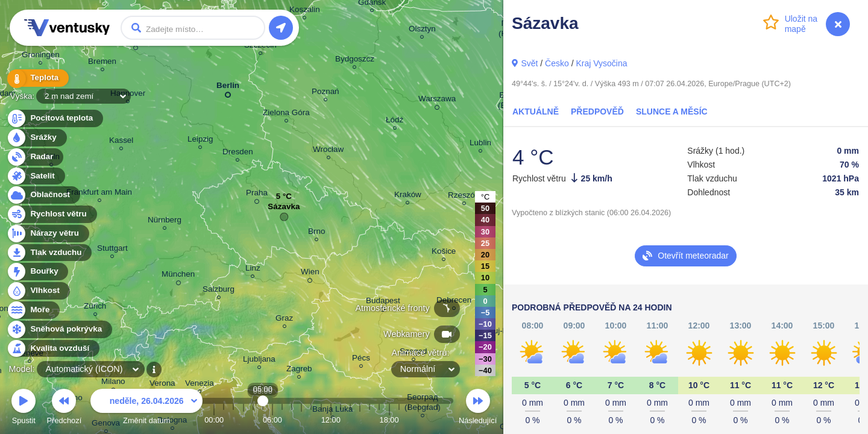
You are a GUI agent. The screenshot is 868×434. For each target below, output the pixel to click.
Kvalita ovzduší (53, 349)
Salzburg (219, 291)
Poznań (325, 93)
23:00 (438, 420)
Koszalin (305, 11)
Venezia (200, 385)
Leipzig (200, 141)
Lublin (480, 144)
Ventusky (65, 28)
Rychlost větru (52, 214)
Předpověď (597, 112)
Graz (284, 320)
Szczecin (260, 47)
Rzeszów (464, 197)
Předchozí (64, 408)
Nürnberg (165, 222)
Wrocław (328, 151)
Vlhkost (38, 291)
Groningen (41, 56)
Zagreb (299, 370)
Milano (113, 383)
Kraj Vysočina (601, 63)
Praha (257, 195)
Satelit (36, 176)
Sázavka (284, 209)
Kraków (408, 196)
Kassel (121, 142)
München (178, 276)
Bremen (102, 63)
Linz (253, 270)
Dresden (238, 153)
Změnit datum (146, 408)
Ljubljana (259, 361)
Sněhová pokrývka (59, 329)
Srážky (36, 138)
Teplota (37, 78)
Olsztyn (422, 30)
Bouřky (37, 272)
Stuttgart (112, 250)
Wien (310, 274)
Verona (162, 385)
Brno (316, 233)
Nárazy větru (48, 234)
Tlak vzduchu (49, 253)
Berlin (228, 88)
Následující (478, 408)
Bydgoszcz (355, 61)
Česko (557, 63)
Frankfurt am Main (99, 194)
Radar (35, 157)
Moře (33, 310)
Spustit (24, 408)
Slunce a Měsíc (672, 112)
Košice (444, 253)
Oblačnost (43, 195)
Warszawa (437, 101)
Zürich (95, 308)
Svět (529, 63)
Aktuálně (536, 112)
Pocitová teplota (55, 118)
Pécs (361, 360)
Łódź (395, 121)
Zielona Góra (286, 114)
